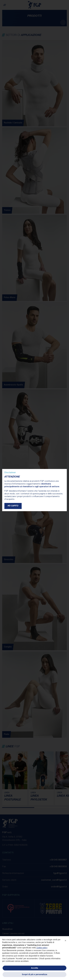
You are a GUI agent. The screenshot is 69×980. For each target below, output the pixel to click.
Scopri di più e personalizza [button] (34, 974)
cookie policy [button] (42, 948)
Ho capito (13, 506)
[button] (65, 941)
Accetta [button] (35, 968)
